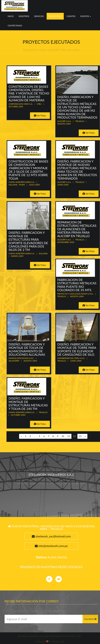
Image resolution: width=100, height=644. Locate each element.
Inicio (11, 16)
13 (80, 436)
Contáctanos (15, 26)
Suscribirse (90, 619)
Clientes (71, 16)
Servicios (39, 16)
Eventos (86, 16)
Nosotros (24, 16)
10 (63, 436)
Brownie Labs (58, 641)
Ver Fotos (40, 116)
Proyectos (55, 16)
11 (69, 436)
